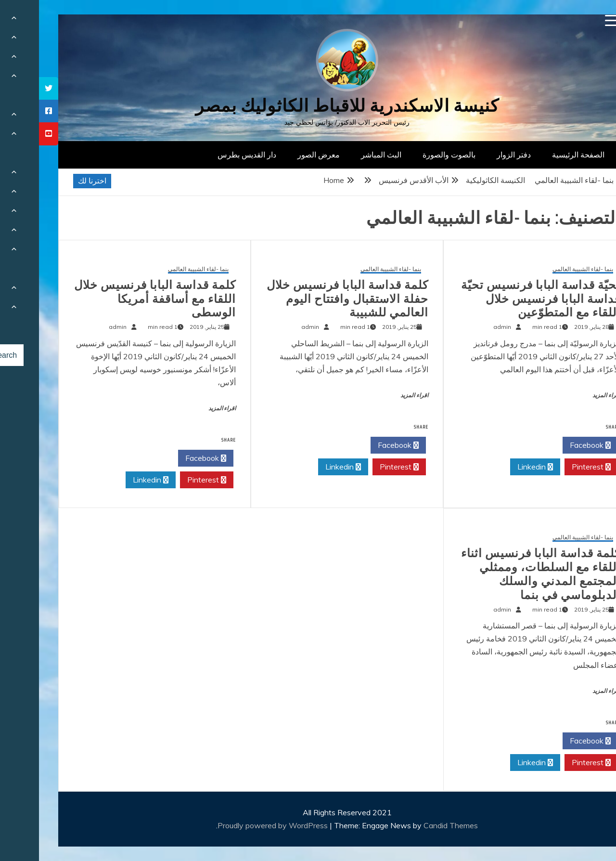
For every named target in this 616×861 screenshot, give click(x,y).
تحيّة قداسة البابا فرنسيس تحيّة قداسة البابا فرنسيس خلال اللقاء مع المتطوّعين (502, 299)
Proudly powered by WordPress (235, 825)
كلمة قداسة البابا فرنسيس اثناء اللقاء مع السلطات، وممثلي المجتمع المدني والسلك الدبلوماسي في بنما (502, 574)
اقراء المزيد (567, 395)
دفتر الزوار (475, 155)
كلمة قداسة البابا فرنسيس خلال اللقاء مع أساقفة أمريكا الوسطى (116, 299)
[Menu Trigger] (572, 20)
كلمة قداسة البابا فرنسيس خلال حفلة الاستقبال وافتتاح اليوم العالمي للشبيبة (308, 299)
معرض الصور (280, 155)
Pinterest (552, 467)
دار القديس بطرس (208, 155)
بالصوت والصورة (410, 155)
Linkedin (496, 467)
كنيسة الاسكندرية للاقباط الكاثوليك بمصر (308, 106)
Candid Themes (412, 825)
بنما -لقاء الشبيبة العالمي (544, 269)
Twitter (496, 445)
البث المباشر (342, 155)
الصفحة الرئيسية (539, 155)
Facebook (551, 445)
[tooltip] (10, 88)
